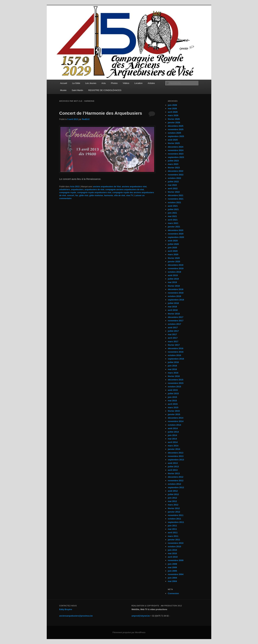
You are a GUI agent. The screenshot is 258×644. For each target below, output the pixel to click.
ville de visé (120, 195)
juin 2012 (172, 498)
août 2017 (173, 328)
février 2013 (174, 473)
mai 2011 (172, 529)
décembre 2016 (176, 348)
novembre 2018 (176, 293)
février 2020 (174, 258)
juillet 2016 (173, 362)
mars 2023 (173, 164)
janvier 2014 (174, 449)
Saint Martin (77, 90)
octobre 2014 (174, 425)
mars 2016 (173, 373)
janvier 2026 (174, 122)
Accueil (64, 83)
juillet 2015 (173, 393)
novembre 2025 (176, 129)
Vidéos (126, 83)
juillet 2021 (173, 209)
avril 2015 (173, 404)
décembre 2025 (176, 126)
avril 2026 (173, 112)
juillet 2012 (173, 494)
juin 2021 (172, 213)
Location (138, 83)
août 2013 (173, 463)
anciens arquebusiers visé (134, 187)
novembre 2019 (176, 268)
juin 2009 (172, 564)
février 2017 (174, 345)
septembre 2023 (176, 157)
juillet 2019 (173, 279)
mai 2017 (172, 334)
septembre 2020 (176, 237)
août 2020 (173, 241)
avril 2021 (173, 220)
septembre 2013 (176, 460)
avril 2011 (173, 533)
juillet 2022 (173, 182)
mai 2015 (172, 401)
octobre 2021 (174, 202)
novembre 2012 (176, 481)
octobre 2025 (174, 133)
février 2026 (174, 119)
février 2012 (174, 508)
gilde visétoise (96, 195)
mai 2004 (172, 581)
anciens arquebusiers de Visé (107, 187)
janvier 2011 (174, 540)
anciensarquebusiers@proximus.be (76, 616)
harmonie (108, 195)
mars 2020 (173, 254)
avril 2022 (173, 188)
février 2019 (174, 286)
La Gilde (76, 83)
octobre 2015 (174, 387)
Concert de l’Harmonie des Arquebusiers (101, 113)
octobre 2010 (174, 547)
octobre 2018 (174, 296)
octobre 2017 (174, 324)
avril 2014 (173, 442)
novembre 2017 (176, 321)
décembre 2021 (176, 195)
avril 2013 (173, 470)
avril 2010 (173, 557)
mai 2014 (172, 439)
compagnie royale (68, 193)
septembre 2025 (176, 136)
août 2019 (173, 275)
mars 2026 (173, 115)
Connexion (173, 593)
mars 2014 (173, 446)
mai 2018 (172, 307)
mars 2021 (173, 223)
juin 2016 (172, 366)
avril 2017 (173, 338)
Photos (114, 83)
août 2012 (173, 491)
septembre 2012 (176, 487)
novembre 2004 (176, 574)
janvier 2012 (174, 512)
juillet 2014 (173, 432)
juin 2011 (172, 526)
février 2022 (174, 192)
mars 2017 (173, 341)
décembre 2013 (176, 453)
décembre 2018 (176, 289)
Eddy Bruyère (66, 609)
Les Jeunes (91, 83)
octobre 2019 (174, 272)
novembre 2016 (176, 352)
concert (71, 195)
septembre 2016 (176, 359)
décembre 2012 (176, 477)
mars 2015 (173, 407)
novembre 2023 (176, 154)
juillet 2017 (173, 331)
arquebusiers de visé (94, 190)
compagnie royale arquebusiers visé (94, 193)
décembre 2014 (176, 418)
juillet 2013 (173, 467)
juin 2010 (172, 550)
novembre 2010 (176, 543)
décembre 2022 (176, 171)
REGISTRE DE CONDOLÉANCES (105, 90)
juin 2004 (172, 578)
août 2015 (173, 390)
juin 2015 (172, 397)
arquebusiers (77, 190)
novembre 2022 (176, 175)
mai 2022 (172, 185)
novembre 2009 (176, 560)
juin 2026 (172, 105)
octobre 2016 (174, 355)
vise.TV (130, 195)
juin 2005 (172, 571)
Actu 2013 (75, 187)
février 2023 (174, 168)
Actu (104, 83)
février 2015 (174, 411)
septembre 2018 (176, 300)
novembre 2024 (176, 150)
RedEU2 (86, 119)
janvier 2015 (174, 414)
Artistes (151, 83)
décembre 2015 (176, 380)
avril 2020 (173, 251)
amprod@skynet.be (141, 616)
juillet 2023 (173, 161)
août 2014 (173, 428)
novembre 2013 (176, 456)
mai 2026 (172, 109)
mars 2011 (173, 536)
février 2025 (174, 143)
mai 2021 (172, 216)
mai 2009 (172, 567)
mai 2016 (172, 369)
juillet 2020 (173, 244)
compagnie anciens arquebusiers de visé (125, 190)
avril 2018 (173, 310)
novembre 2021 (176, 199)
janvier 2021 (174, 227)
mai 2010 (172, 553)
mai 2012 (172, 501)
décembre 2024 (176, 147)
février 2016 (174, 376)
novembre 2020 (176, 234)
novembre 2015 (176, 383)
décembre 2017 (176, 317)
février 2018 (174, 314)
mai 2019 (172, 282)
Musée (63, 90)
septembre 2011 (176, 522)
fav (77, 195)
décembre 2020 (176, 230)
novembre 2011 (176, 515)
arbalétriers (65, 190)
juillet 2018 (173, 303)
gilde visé (84, 195)
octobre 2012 (174, 484)
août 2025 (173, 140)
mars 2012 (173, 505)
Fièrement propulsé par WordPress (129, 632)
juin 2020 (172, 248)
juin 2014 (172, 435)
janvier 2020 (174, 262)
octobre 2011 (174, 519)
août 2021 (173, 206)
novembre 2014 (176, 421)
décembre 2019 (176, 265)
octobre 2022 (174, 178)
